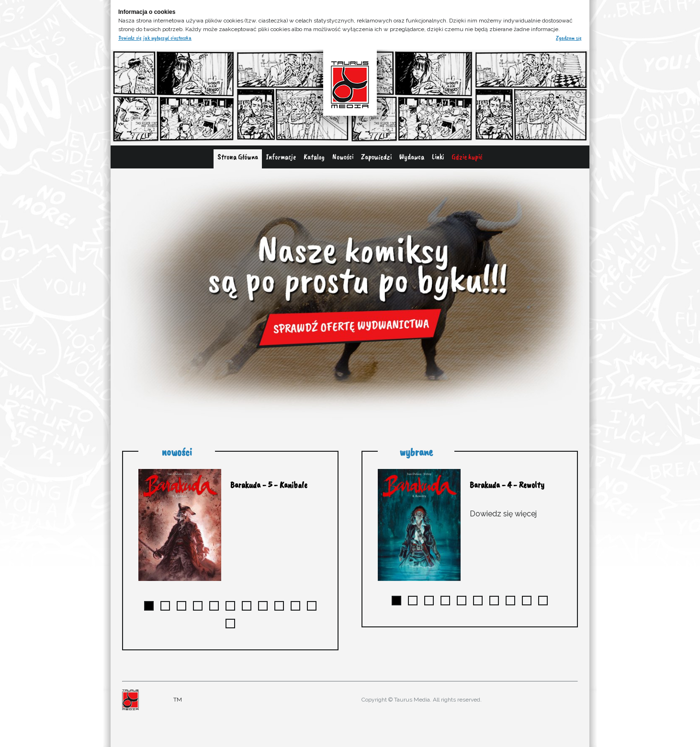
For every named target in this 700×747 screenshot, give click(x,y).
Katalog (314, 157)
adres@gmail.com (380, 714)
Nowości (343, 157)
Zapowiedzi (376, 157)
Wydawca (412, 157)
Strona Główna (238, 157)
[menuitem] (238, 159)
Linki (438, 157)
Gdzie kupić (467, 157)
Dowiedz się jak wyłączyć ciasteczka (155, 38)
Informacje (281, 157)
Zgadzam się (569, 38)
